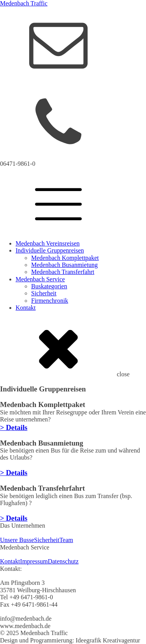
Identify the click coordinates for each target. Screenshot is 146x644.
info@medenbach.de (26, 84)
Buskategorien (49, 286)
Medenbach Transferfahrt (63, 272)
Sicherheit (44, 293)
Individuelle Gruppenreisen (50, 250)
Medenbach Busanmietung (64, 265)
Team (66, 540)
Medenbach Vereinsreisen (48, 243)
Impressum (34, 561)
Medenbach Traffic (24, 3)
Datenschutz (63, 561)
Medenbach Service (40, 279)
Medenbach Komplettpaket (65, 258)
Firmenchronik (50, 301)
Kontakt (26, 308)
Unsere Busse (17, 540)
